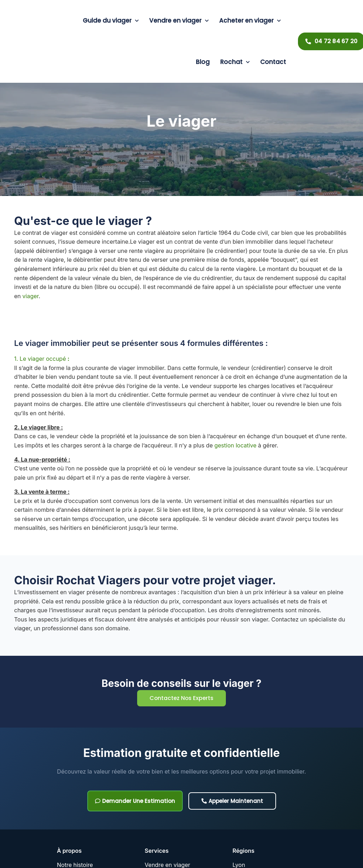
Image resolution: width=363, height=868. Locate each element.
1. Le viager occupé (42, 359)
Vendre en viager (179, 21)
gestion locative (236, 445)
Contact (273, 62)
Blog (203, 62)
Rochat (235, 62)
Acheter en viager (250, 21)
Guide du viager (111, 21)
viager (30, 296)
